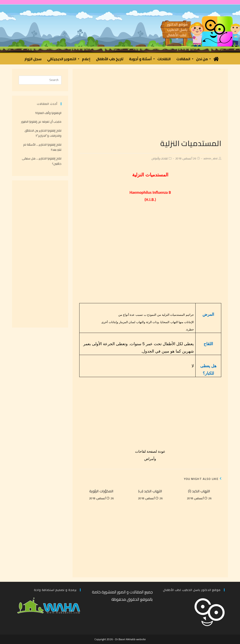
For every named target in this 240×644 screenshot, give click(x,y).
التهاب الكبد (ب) (150, 491)
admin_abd (211, 158)
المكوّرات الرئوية (101, 491)
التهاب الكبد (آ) (199, 491)
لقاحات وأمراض (160, 158)
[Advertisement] (150, 107)
